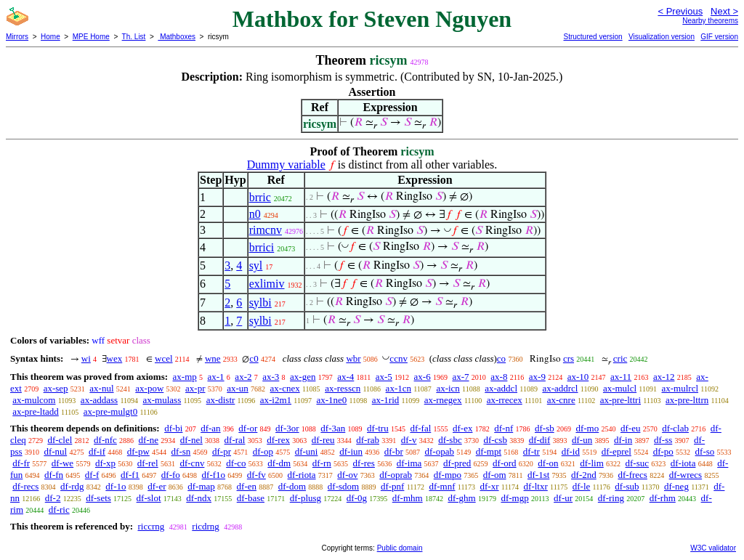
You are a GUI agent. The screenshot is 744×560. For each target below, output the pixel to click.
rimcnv (266, 230)
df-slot (149, 498)
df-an (210, 428)
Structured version (593, 37)
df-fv (256, 475)
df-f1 (130, 475)
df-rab (368, 440)
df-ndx (199, 498)
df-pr (222, 451)
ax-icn (448, 388)
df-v (409, 440)
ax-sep (56, 388)
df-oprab (396, 475)
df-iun (351, 451)
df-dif (540, 440)
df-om (495, 475)
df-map (201, 486)
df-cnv (192, 463)
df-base (251, 498)
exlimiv (267, 284)
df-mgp (514, 498)
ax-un (238, 388)
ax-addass (99, 400)
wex (115, 358)
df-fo (171, 475)
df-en (247, 486)
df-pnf (393, 486)
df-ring (611, 498)
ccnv (399, 358)
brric (260, 197)
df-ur (563, 498)
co (501, 358)
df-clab (675, 428)
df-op (263, 451)
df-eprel (616, 451)
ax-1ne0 (331, 400)
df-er (157, 486)
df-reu (323, 440)
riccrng (151, 526)
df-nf (504, 428)
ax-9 (537, 377)
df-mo (587, 428)
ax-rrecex (505, 400)
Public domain (400, 548)
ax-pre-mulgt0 (110, 411)
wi (86, 358)
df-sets (98, 498)
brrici (262, 247)
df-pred (457, 463)
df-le (582, 486)
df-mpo (448, 475)
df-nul (55, 451)
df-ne (149, 440)
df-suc (638, 463)
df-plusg (306, 498)
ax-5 (384, 377)
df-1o (116, 486)
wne (213, 358)
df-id (571, 451)
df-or (248, 428)
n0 (255, 214)
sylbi (260, 303)
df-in (623, 440)
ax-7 (460, 377)
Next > (724, 11)
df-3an (333, 428)
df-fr (21, 463)
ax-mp (185, 377)
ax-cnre (561, 400)
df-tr (531, 451)
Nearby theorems (710, 21)
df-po (663, 451)
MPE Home (91, 37)
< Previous (680, 11)
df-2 (53, 498)
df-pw (138, 451)
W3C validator (713, 548)
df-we (62, 463)
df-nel (191, 440)
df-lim (592, 463)
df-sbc (450, 440)
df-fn (54, 475)
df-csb (495, 440)
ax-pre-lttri (620, 400)
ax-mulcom (34, 400)
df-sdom (343, 486)
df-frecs (632, 475)
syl (256, 265)
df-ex (462, 428)
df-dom (292, 486)
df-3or (287, 428)
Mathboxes (177, 37)
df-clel (60, 440)
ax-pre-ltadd (36, 411)
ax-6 (422, 377)
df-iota (683, 463)
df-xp (105, 463)
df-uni (307, 451)
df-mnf (442, 486)
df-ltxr (536, 486)
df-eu (630, 428)
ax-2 (243, 377)
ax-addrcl (560, 388)
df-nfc (105, 440)
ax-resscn (343, 388)
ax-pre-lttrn (687, 400)
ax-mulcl (620, 388)
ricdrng (206, 526)
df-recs (25, 486)
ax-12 (664, 377)
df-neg (676, 486)
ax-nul (101, 388)
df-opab (440, 451)
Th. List (134, 37)
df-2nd (584, 475)
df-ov (347, 475)
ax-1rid (386, 400)
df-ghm (461, 498)
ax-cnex (285, 388)
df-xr (490, 486)
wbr (353, 358)
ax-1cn (399, 388)
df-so (705, 451)
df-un (582, 440)
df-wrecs (686, 475)
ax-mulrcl (680, 388)
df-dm (279, 463)
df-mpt (489, 451)
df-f (92, 475)
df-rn (322, 463)
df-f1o (214, 475)
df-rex (278, 440)
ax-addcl (501, 388)
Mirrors (17, 37)
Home (50, 37)
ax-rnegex (443, 400)
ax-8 (499, 377)
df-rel (148, 463)
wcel (164, 358)
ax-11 (621, 377)
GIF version (719, 37)
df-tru (378, 428)
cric (620, 358)
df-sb (545, 428)
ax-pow (149, 388)
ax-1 (216, 377)
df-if (97, 451)
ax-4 (345, 377)
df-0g (357, 498)
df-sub (627, 486)
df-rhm (663, 498)
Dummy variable (286, 165)
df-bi (173, 428)
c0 (254, 358)
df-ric (59, 510)
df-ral (235, 440)
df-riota (302, 475)
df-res (364, 463)
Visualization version (662, 37)
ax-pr (195, 388)
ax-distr (221, 400)
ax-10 (578, 377)
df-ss (663, 440)
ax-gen (303, 377)
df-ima (409, 463)
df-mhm (408, 498)
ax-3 (271, 377)
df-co (236, 463)
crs (569, 358)
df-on (548, 463)
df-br (394, 451)
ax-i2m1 (276, 400)
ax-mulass (162, 400)
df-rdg (72, 486)
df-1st (538, 475)
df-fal (420, 428)
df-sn (181, 451)
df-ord (505, 463)
